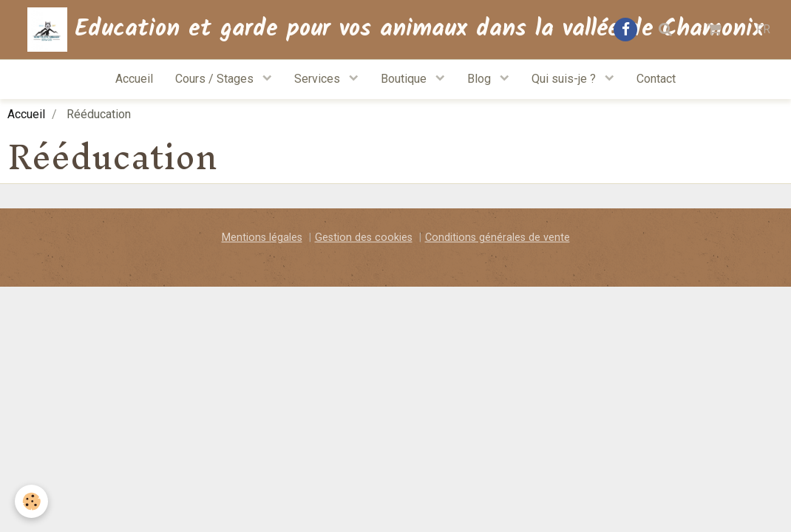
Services (319, 79)
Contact (656, 79)
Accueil (134, 79)
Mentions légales (262, 238)
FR (763, 29)
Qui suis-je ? (565, 79)
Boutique (405, 79)
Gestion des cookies (364, 238)
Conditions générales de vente (498, 238)
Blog (481, 79)
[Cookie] (31, 501)
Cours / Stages (216, 79)
